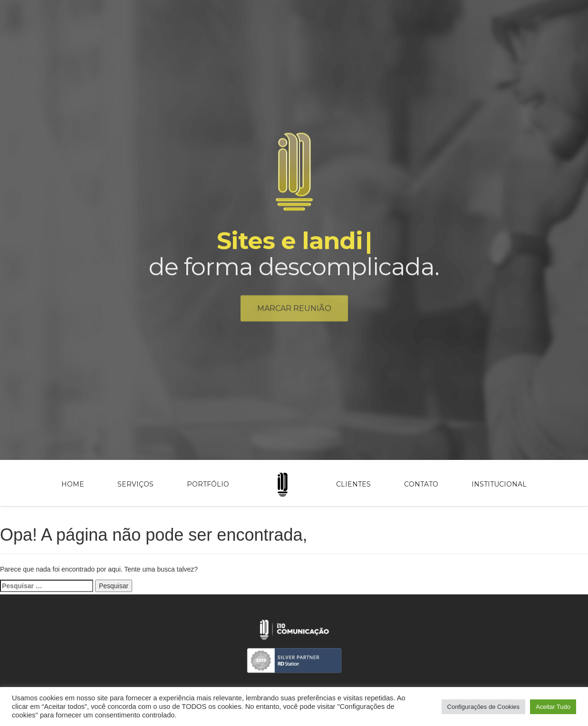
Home (73, 484)
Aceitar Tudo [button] (553, 707)
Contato (421, 484)
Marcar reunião (294, 310)
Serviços (135, 484)
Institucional (499, 484)
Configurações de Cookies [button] (483, 707)
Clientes (353, 484)
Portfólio (208, 484)
